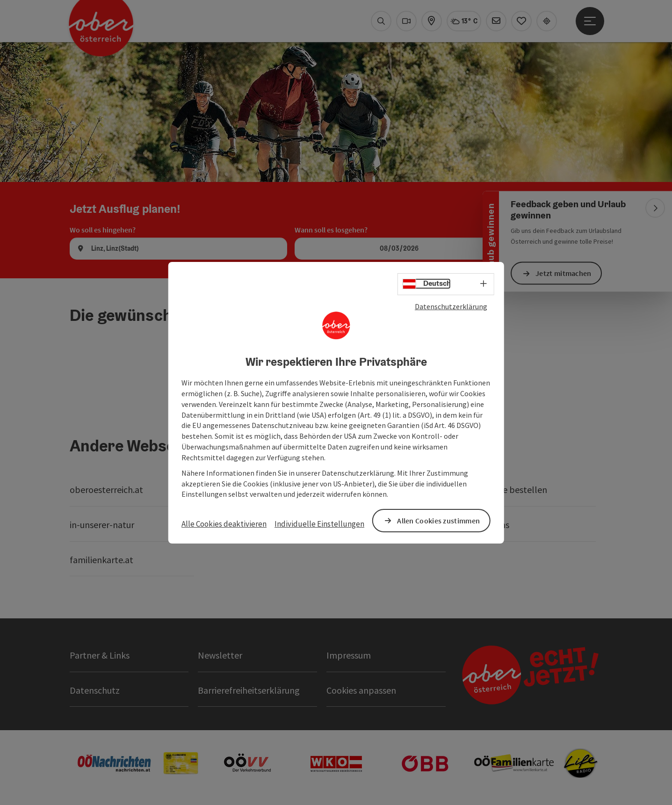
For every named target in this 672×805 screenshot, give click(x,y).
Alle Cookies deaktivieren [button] (224, 524)
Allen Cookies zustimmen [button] (438, 520)
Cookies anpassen (361, 690)
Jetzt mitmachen (564, 273)
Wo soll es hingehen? (103, 230)
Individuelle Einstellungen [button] (319, 524)
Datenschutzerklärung (451, 306)
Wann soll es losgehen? (331, 230)
